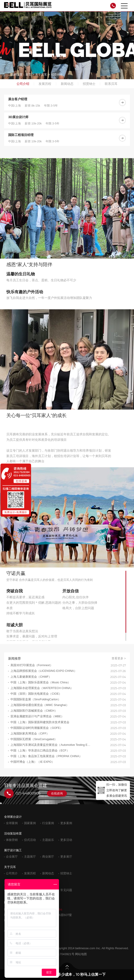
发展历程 (45, 84)
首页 (28, 75)
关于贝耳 (41, 75)
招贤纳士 (57, 75)
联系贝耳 (111, 84)
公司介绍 (23, 84)
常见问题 (66, 890)
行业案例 (48, 823)
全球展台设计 (13, 817)
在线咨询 (57, 793)
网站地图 (81, 954)
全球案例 (12, 823)
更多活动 (66, 840)
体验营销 (12, 840)
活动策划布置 (13, 833)
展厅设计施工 (13, 850)
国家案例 (30, 823)
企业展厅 (12, 857)
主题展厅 (30, 857)
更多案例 (66, 823)
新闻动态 (67, 84)
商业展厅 (48, 857)
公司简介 (12, 873)
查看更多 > (119, 658)
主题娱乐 (48, 840)
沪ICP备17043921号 (61, 954)
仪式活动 (30, 840)
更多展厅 (66, 857)
